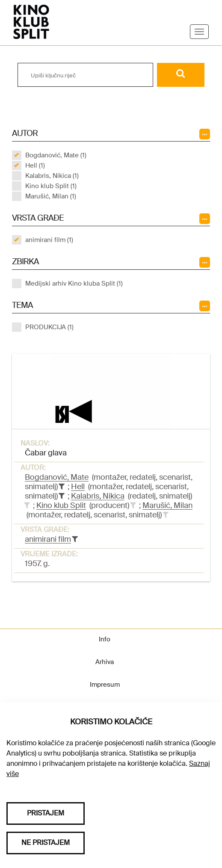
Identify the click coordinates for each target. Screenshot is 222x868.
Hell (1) (35, 165)
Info (105, 639)
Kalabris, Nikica (98, 496)
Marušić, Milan (167, 505)
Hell (78, 487)
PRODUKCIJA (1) (49, 327)
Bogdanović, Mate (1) (56, 155)
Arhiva (105, 662)
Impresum (105, 685)
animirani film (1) (49, 240)
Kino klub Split (61, 505)
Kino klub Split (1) (51, 186)
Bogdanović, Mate (57, 477)
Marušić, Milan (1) (51, 196)
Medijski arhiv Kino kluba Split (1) (74, 283)
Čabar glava (46, 453)
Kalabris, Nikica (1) (52, 176)
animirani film (48, 539)
